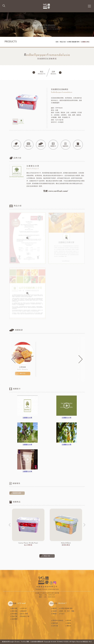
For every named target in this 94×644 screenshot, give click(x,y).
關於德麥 (15, 608)
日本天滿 (55, 626)
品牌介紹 (24, 608)
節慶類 (69, 623)
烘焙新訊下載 (25, 616)
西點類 (55, 614)
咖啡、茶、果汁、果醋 (67, 611)
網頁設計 (86, 642)
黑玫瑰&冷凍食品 (58, 621)
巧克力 (62, 614)
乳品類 (55, 611)
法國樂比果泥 (85, 42)
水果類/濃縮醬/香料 (73, 42)
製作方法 (23, 373)
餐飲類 (69, 626)
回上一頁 (47, 556)
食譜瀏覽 (15, 619)
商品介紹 (63, 42)
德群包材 (55, 623)
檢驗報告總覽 (17, 493)
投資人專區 (24, 614)
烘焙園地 (15, 614)
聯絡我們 (24, 611)
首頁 (57, 42)
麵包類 (55, 608)
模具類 (69, 621)
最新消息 (15, 611)
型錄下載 (15, 616)
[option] (23, 359)
